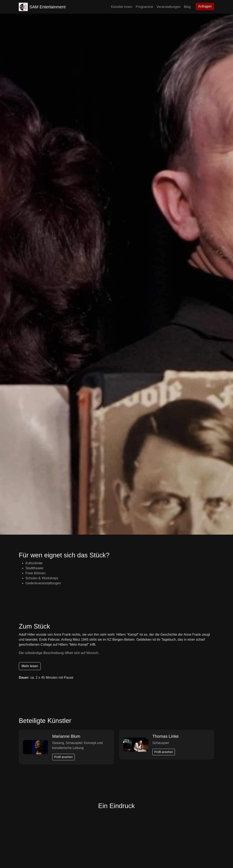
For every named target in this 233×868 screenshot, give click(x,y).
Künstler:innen (122, 7)
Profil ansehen (63, 757)
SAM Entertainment (42, 7)
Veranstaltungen (168, 7)
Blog (187, 7)
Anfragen (205, 6)
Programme (144, 7)
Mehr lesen (30, 666)
